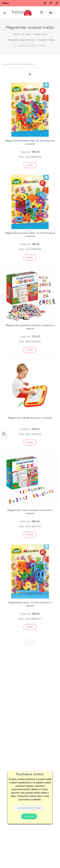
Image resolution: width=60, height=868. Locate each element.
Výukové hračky (47, 40)
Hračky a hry (40, 34)
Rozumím (29, 816)
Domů (17, 34)
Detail (30, 165)
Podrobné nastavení (29, 808)
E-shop (27, 34)
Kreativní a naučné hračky (22, 40)
